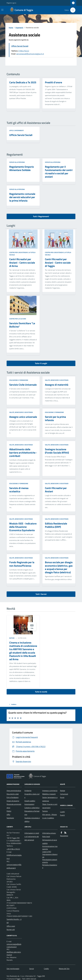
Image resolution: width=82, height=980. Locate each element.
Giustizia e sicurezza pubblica (32, 820)
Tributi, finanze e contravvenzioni (50, 806)
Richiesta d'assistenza (50, 866)
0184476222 (24, 51)
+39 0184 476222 (13, 849)
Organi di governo (13, 801)
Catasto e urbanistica (32, 808)
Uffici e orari (11, 926)
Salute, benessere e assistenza (57, 380)
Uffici (8, 814)
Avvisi (62, 797)
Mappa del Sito (64, 969)
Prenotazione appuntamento (50, 861)
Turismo (45, 811)
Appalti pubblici (30, 801)
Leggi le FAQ (47, 852)
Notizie (12, 638)
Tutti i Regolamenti (41, 216)
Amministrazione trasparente (50, 848)
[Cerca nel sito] (72, 10)
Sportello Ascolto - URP (14, 921)
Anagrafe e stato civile (32, 796)
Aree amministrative (14, 791)
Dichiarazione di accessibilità (50, 842)
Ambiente (28, 791)
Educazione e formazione (19, 380)
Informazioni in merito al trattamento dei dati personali (32, 836)
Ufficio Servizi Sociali (20, 46)
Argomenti (19, 28)
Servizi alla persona (17, 162)
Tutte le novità (41, 692)
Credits (46, 969)
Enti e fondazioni (13, 797)
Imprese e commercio (50, 791)
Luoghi (62, 812)
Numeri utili (11, 929)
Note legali (46, 836)
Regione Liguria (11, 3)
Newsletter (64, 836)
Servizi (32, 969)
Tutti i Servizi (41, 594)
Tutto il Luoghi (41, 363)
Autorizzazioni (29, 804)
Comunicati (64, 794)
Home (11, 28)
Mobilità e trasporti (49, 794)
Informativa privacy (49, 833)
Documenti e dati (13, 794)
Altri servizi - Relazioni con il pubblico (50, 816)
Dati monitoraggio (13, 969)
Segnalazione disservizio (50, 856)
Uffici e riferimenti (16, 130)
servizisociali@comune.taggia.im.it (30, 54)
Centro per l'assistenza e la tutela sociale (22, 254)
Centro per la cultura (18, 319)
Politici (9, 811)
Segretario (10, 818)
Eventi (62, 815)
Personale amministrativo (14, 806)
